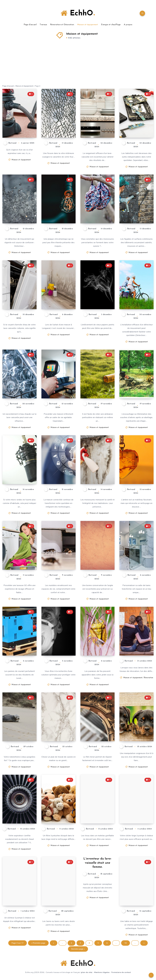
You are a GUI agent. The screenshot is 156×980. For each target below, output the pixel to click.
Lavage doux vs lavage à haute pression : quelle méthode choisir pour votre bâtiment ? (136, 206)
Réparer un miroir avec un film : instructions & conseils (98, 728)
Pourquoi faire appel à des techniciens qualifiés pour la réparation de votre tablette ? (136, 121)
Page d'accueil (8, 86)
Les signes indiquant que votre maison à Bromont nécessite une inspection (59, 383)
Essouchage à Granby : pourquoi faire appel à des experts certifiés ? (137, 383)
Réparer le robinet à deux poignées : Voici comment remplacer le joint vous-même (20, 724)
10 (126, 943)
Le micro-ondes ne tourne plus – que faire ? (19, 473)
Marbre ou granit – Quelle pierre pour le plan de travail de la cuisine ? (59, 726)
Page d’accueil (30, 25)
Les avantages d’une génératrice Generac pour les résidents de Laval (20, 641)
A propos (128, 25)
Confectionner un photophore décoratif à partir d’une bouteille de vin (98, 383)
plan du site (87, 972)
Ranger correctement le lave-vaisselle (96, 127)
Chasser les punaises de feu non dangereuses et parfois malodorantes (97, 641)
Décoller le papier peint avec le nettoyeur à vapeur (98, 296)
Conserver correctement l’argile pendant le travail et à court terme (97, 555)
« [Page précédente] (54, 943)
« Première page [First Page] (38, 943)
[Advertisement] (78, 66)
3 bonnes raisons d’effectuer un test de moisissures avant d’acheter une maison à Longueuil (59, 290)
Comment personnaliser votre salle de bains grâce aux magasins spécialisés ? (136, 553)
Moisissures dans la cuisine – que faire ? (97, 213)
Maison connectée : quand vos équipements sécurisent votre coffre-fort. (59, 469)
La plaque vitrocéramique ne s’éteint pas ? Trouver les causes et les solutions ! (59, 208)
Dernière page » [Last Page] (78, 949)
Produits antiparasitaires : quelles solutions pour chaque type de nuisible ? (59, 555)
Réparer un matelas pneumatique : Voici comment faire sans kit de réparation (97, 806)
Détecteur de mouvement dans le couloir (136, 298)
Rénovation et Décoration (62, 25)
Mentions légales (102, 972)
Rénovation (148, 678)
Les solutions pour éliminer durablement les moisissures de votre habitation (98, 469)
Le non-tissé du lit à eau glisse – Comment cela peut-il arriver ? (137, 728)
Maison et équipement (88, 25)
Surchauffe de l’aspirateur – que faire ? (20, 813)
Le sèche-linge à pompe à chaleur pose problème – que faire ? (136, 811)
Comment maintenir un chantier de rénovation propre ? (133, 641)
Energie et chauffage (111, 25)
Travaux (43, 25)
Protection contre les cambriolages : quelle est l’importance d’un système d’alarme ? (59, 638)
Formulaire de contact (121, 972)
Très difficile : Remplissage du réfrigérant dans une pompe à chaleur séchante (19, 891)
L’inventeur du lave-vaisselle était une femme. (98, 863)
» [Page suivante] (144, 943)
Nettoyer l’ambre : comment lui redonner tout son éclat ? (137, 471)
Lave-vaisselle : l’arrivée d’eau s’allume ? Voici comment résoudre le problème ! (18, 292)
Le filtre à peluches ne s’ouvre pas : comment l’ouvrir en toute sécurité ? (58, 806)
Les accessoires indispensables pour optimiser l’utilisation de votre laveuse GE (19, 555)
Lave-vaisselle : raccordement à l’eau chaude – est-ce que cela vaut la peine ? (18, 383)
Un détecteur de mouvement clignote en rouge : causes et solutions (20, 208)
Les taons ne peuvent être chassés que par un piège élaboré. (58, 893)
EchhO (78, 13)
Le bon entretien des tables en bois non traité (137, 895)
